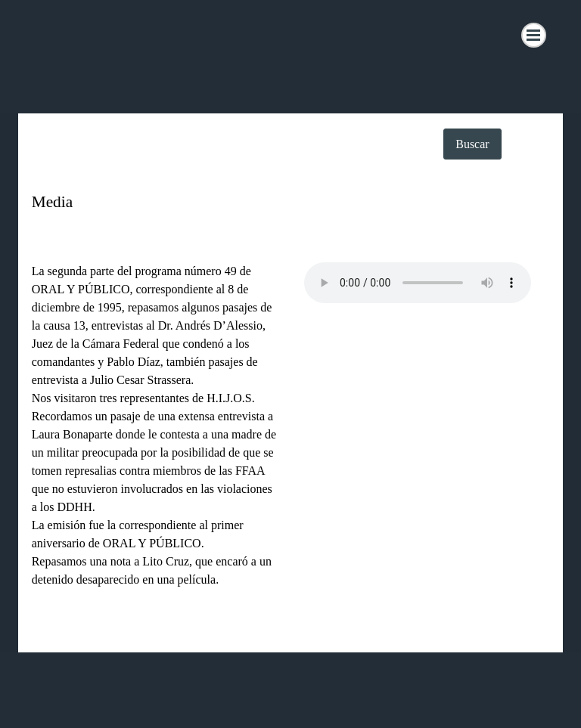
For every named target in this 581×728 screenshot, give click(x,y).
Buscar (472, 144)
